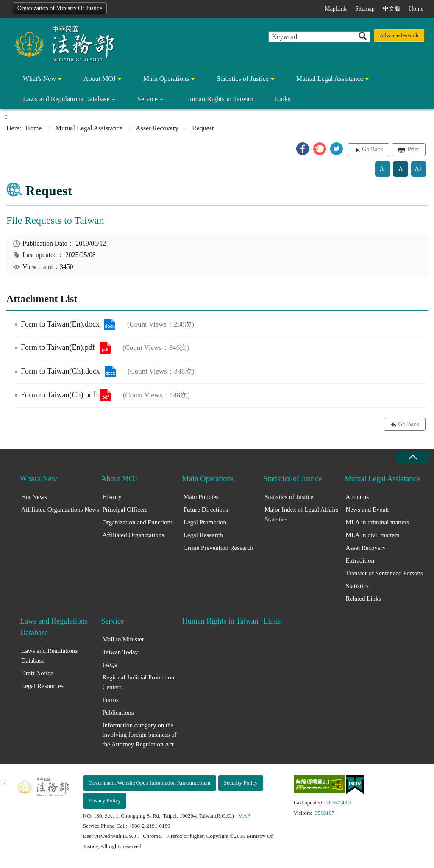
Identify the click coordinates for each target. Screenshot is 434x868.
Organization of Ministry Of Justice (60, 8)
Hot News (34, 497)
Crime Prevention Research (218, 548)
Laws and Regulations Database (66, 99)
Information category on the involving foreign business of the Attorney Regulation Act (139, 735)
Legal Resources (42, 686)
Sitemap (365, 9)
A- (383, 169)
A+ (419, 169)
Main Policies (201, 497)
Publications (118, 713)
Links (283, 99)
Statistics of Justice (243, 79)
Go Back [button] (372, 149)
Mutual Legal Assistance (330, 79)
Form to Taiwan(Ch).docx (110, 372)
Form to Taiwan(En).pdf (105, 348)
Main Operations (166, 79)
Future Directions (206, 510)
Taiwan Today (120, 652)
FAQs (110, 665)
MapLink (336, 9)
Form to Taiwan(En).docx (110, 324)
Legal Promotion (205, 522)
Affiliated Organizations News (60, 510)
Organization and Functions (137, 522)
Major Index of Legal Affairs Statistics (301, 514)
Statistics (357, 586)
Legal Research (203, 535)
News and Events (368, 510)
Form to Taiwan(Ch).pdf (106, 395)
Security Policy (241, 783)
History (112, 497)
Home (416, 9)
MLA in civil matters (373, 535)
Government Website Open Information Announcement (150, 783)
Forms (110, 700)
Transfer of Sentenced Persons (384, 573)
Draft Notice (37, 673)
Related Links (364, 599)
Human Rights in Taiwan (219, 99)
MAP (244, 816)
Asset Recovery (157, 128)
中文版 (392, 9)
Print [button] (413, 149)
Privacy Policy (105, 800)
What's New (39, 79)
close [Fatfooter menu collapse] (412, 457)
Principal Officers (125, 510)
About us (357, 497)
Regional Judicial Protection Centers (138, 682)
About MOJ (100, 79)
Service (147, 99)
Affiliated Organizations (133, 535)
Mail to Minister (123, 639)
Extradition (360, 560)
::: (5, 7)
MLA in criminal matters (378, 522)
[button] (303, 149)
